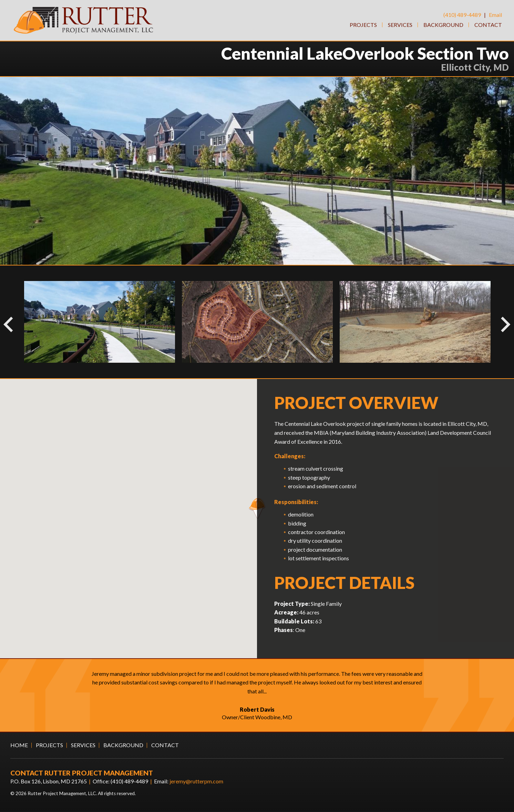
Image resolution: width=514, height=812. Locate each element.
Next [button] (498, 322)
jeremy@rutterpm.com (196, 781)
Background (443, 25)
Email (495, 15)
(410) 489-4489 (462, 15)
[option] (257, 322)
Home (19, 745)
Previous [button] (5, 322)
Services (400, 25)
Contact (488, 25)
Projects (363, 25)
